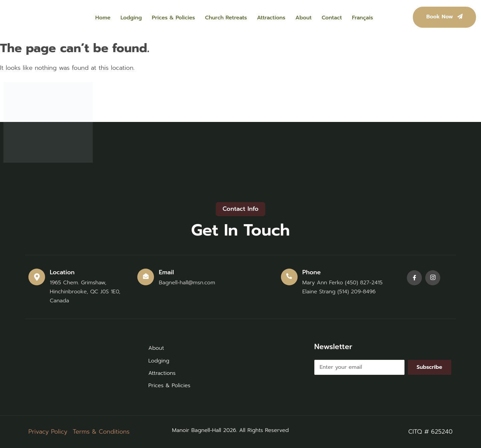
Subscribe (429, 367)
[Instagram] (433, 278)
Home (103, 18)
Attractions (271, 18)
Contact (332, 18)
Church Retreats (226, 18)
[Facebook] (414, 278)
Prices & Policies (174, 18)
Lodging (131, 18)
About (303, 18)
